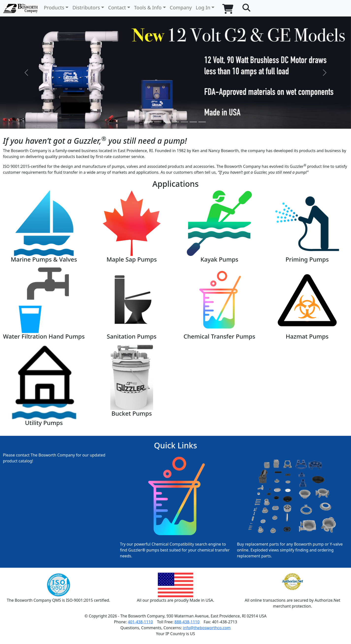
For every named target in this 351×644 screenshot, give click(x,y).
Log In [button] (203, 8)
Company (181, 8)
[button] (246, 8)
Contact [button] (117, 8)
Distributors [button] (86, 8)
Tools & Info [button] (148, 8)
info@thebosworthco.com (207, 628)
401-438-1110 (140, 622)
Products (54, 8)
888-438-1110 (187, 622)
